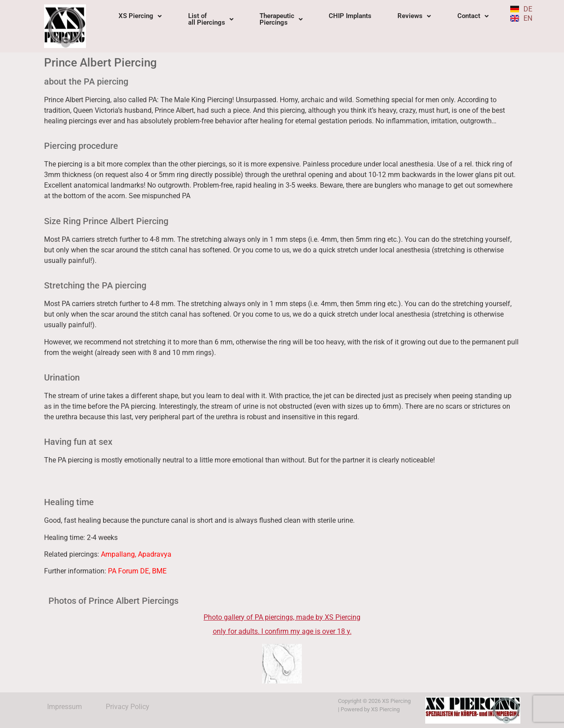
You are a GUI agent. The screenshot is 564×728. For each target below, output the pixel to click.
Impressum (65, 707)
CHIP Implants (350, 16)
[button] (140, 16)
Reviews (414, 16)
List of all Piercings (211, 19)
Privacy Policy (128, 707)
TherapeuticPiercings (281, 19)
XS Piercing (140, 16)
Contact (473, 16)
